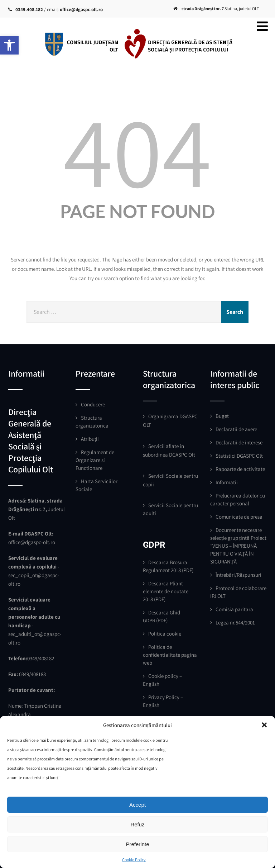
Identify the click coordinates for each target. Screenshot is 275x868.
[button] (9, 45)
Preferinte (137, 844)
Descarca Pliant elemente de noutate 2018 (166, 591)
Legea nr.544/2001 (235, 622)
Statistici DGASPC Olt (239, 456)
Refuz (137, 824)
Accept (137, 805)
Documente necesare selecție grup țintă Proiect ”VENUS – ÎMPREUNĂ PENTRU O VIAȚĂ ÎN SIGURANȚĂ (238, 546)
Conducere (93, 404)
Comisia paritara (234, 609)
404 (137, 150)
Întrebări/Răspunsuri (238, 575)
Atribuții (90, 439)
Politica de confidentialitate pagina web (170, 655)
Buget (222, 416)
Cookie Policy (134, 860)
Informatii (227, 482)
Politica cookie (165, 634)
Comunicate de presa (239, 517)
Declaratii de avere (236, 429)
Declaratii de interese (239, 442)
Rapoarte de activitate (240, 469)
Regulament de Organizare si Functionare (95, 460)
